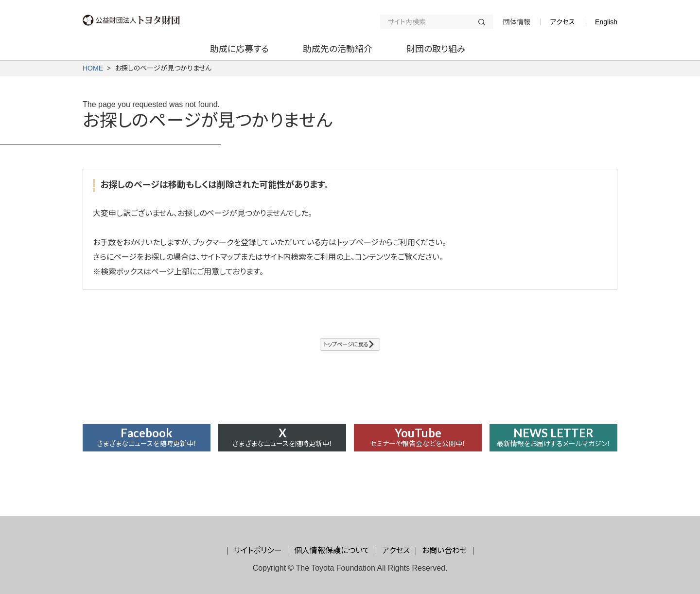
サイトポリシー (258, 550)
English (606, 22)
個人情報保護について (332, 550)
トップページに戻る (345, 347)
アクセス (563, 22)
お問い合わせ (445, 550)
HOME (93, 68)
